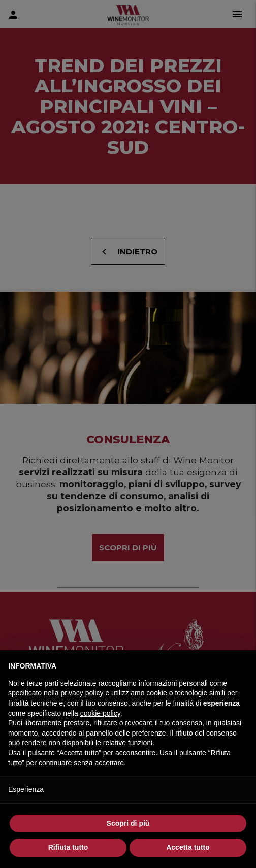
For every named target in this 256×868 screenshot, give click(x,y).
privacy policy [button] (82, 693)
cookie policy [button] (100, 713)
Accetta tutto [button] (188, 847)
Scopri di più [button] (128, 823)
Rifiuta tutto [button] (68, 847)
